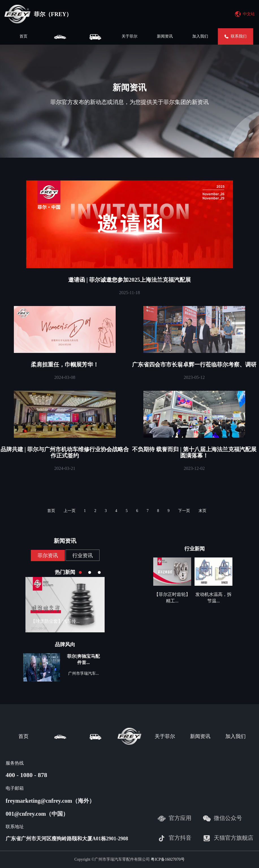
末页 (202, 511)
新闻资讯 (165, 36)
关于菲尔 (129, 36)
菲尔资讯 (48, 555)
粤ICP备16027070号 (168, 859)
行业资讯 (83, 555)
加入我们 (200, 36)
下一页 (184, 511)
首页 (23, 36)
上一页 (70, 511)
